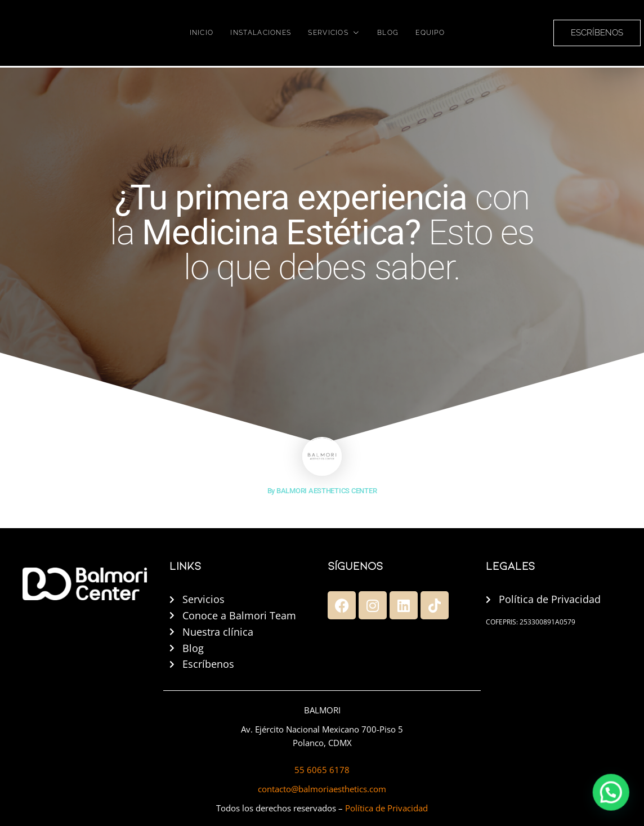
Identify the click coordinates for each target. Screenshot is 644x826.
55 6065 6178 (322, 770)
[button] (616, 806)
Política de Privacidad (386, 808)
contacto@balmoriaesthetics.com (322, 789)
